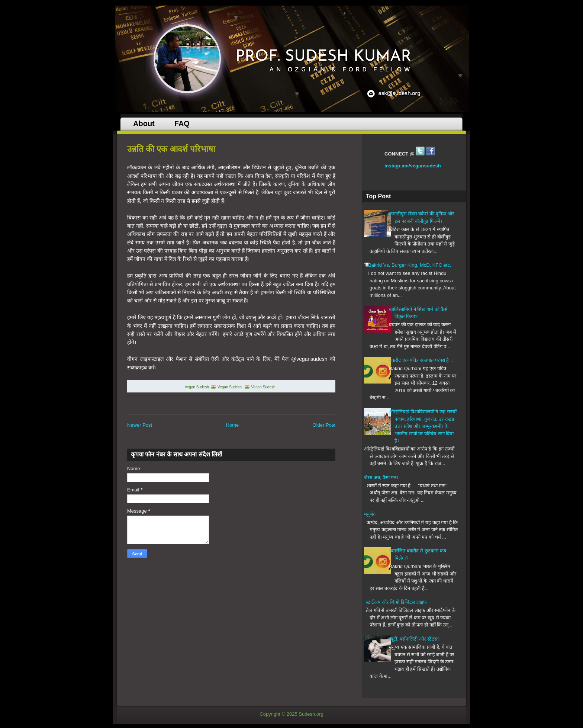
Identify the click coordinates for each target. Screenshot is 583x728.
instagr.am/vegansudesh (413, 166)
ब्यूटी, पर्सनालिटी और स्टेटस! (414, 639)
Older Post (324, 425)
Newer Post (140, 425)
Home (233, 425)
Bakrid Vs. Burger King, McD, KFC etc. (410, 265)
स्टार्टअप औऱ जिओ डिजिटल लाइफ (396, 602)
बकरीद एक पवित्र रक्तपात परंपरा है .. (421, 360)
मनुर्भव (370, 514)
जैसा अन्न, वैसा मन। (381, 477)
